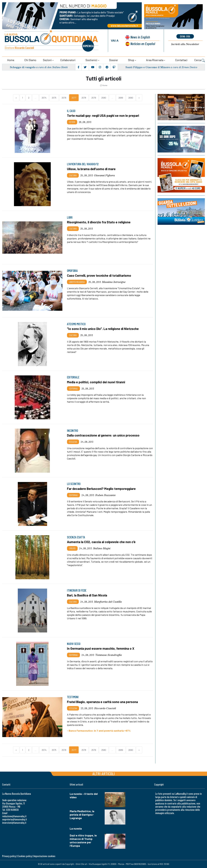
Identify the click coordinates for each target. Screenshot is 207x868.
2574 (44, 98)
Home (11, 60)
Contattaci (181, 60)
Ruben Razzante (105, 495)
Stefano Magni (102, 548)
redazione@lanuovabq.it (14, 816)
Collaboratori (68, 60)
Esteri (72, 122)
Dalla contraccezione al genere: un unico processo (103, 435)
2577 (74, 98)
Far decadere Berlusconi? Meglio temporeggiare (101, 489)
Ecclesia (73, 442)
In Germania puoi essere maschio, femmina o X (101, 648)
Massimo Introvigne (114, 282)
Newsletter (185, 44)
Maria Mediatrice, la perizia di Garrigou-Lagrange (82, 815)
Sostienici (91, 60)
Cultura (73, 175)
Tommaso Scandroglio (109, 655)
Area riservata (155, 60)
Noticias (143, 44)
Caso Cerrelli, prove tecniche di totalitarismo (99, 275)
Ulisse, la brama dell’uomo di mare (91, 169)
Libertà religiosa (77, 282)
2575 (54, 98)
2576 (64, 98)
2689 (121, 98)
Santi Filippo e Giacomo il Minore (148, 67)
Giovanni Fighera (104, 175)
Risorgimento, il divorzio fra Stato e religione (99, 222)
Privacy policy (9, 856)
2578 (84, 98)
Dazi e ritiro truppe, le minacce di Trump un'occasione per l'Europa (83, 841)
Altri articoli (104, 774)
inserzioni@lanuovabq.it (14, 823)
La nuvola (76, 828)
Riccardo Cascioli (105, 708)
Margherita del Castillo (108, 602)
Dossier (114, 60)
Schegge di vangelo (23, 67)
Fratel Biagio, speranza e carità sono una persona (102, 702)
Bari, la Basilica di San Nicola (87, 595)
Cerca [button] (200, 60)
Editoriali (73, 388)
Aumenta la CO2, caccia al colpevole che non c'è (101, 542)
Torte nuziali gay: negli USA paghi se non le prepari (103, 115)
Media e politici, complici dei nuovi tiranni (96, 382)
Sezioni (47, 60)
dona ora (185, 36)
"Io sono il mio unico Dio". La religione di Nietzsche (103, 329)
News (140, 37)
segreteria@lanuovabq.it (15, 819)
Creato (72, 548)
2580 (104, 98)
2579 (94, 98)
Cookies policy (25, 856)
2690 (131, 98)
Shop (131, 60)
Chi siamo (30, 60)
